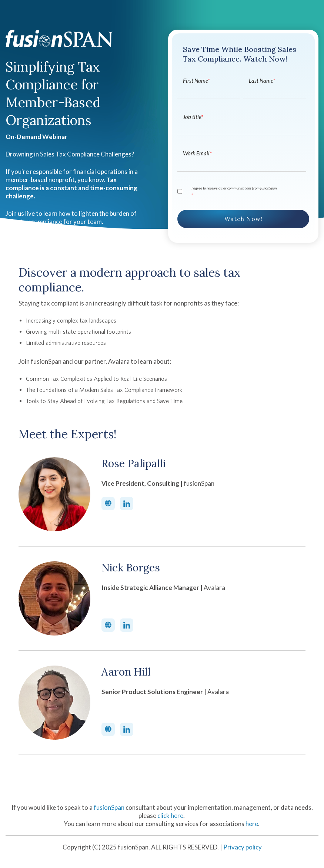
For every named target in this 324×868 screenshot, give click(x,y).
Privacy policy (243, 847)
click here (170, 816)
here (252, 824)
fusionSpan (110, 807)
